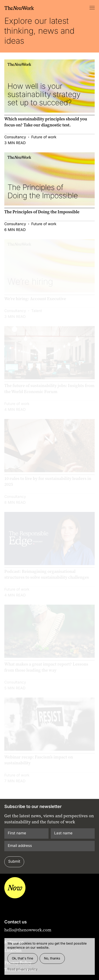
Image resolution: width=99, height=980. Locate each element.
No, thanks (52, 958)
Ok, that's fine (23, 958)
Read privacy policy (22, 969)
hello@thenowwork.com (28, 930)
